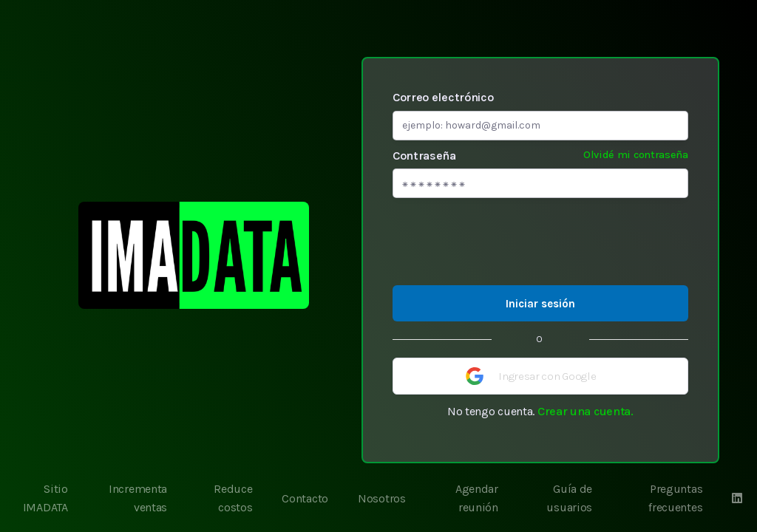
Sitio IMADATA (45, 498)
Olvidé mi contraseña (636, 155)
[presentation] (540, 242)
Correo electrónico (443, 97)
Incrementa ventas (138, 498)
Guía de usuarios (569, 498)
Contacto (305, 498)
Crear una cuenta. (585, 411)
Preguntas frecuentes (675, 498)
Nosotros (382, 498)
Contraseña (540, 155)
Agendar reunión (477, 498)
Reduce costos (233, 498)
